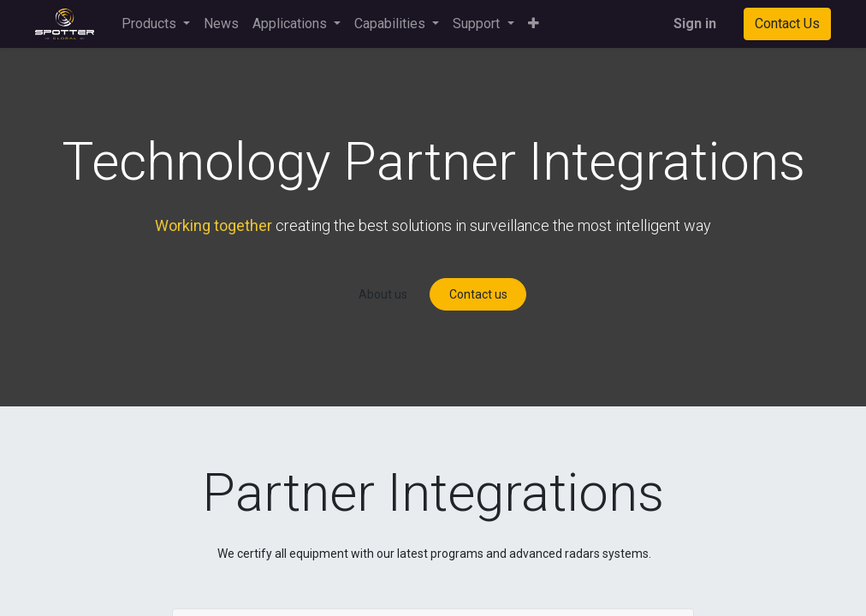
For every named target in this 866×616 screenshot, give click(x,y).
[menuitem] (221, 24)
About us (383, 294)
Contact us (478, 294)
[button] (534, 24)
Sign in (695, 24)
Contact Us (787, 24)
